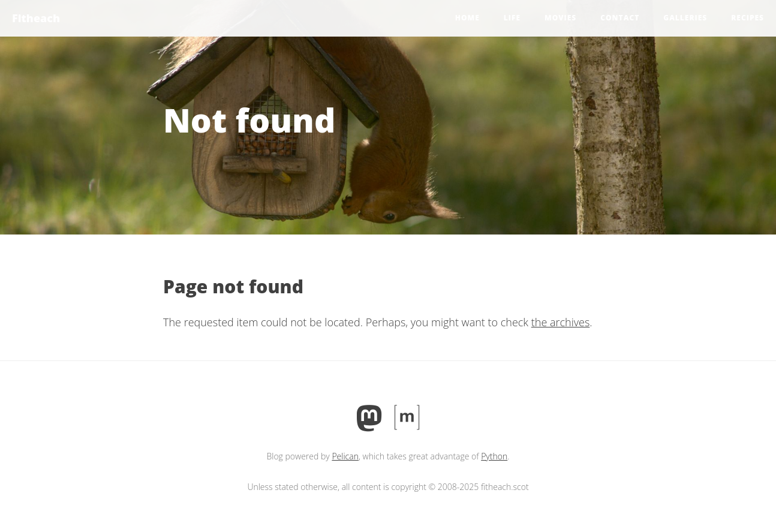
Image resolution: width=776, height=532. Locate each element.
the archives (561, 322)
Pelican (345, 456)
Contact (620, 18)
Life (512, 18)
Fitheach (36, 18)
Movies (560, 18)
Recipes (748, 18)
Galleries (685, 18)
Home (467, 18)
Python (494, 456)
